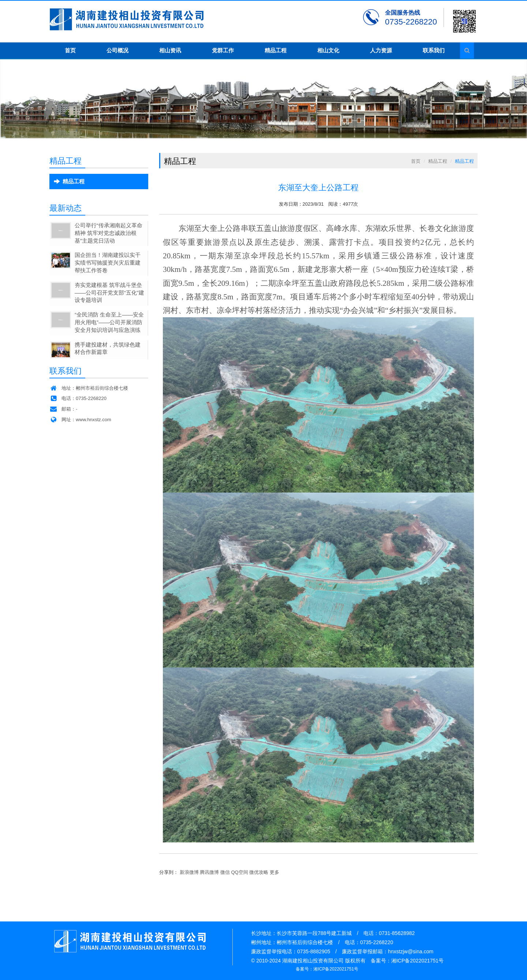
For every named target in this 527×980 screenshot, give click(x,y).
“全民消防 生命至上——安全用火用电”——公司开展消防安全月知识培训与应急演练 (109, 322)
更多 (274, 872)
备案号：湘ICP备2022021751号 (327, 969)
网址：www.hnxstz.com (80, 420)
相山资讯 (170, 50)
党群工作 (223, 50)
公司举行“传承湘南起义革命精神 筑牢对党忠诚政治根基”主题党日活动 (109, 233)
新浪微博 (189, 872)
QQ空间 (240, 872)
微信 (225, 872)
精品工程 (276, 50)
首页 (70, 50)
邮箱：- (63, 409)
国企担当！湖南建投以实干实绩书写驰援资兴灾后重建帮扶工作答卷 (108, 263)
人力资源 (381, 50)
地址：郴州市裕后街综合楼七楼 (89, 388)
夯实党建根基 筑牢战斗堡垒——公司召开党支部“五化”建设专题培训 (109, 293)
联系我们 (434, 50)
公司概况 (117, 50)
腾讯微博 (209, 872)
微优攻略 (259, 872)
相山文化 (328, 50)
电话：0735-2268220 (78, 398)
